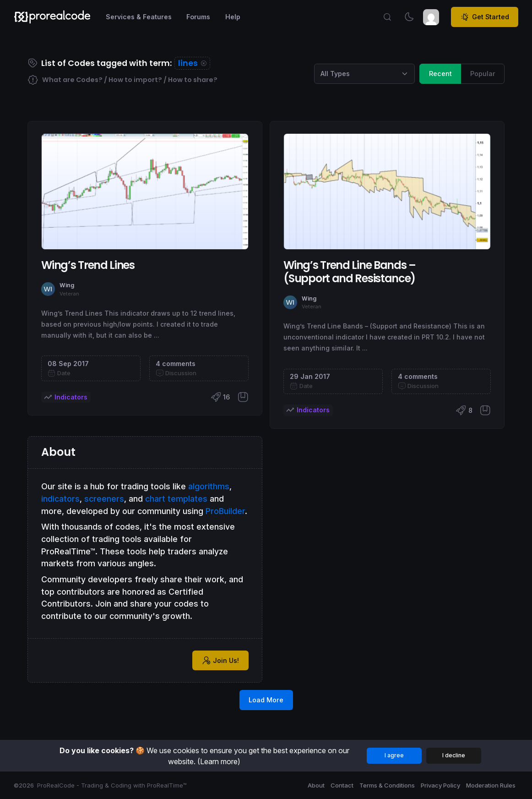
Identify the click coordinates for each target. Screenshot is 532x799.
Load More (266, 700)
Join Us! (221, 660)
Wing (67, 285)
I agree (394, 755)
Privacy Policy (440, 785)
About (316, 785)
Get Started (485, 17)
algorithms (209, 486)
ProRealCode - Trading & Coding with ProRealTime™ (112, 785)
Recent (440, 73)
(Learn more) (219, 761)
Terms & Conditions (387, 785)
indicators (60, 499)
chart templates (176, 499)
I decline (454, 755)
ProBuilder (225, 511)
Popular (483, 73)
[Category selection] (364, 74)
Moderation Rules (491, 785)
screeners (104, 499)
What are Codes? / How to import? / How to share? (122, 80)
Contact (342, 785)
